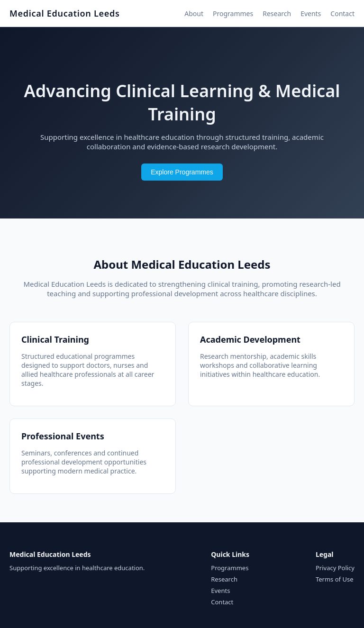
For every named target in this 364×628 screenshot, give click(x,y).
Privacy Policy (335, 568)
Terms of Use (335, 579)
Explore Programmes (182, 172)
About (194, 14)
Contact (342, 14)
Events (311, 14)
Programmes (233, 14)
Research (277, 14)
